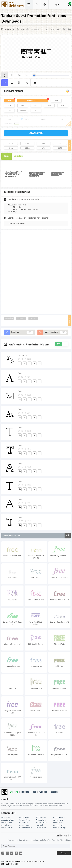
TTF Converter (41, 817)
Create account (7, 828)
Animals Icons (41, 820)
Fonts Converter (59, 817)
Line (9, 111)
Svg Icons (13, 5)
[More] (40, 363)
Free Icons (25, 792)
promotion (23, 355)
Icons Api (39, 825)
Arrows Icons (58, 820)
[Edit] (25, 363)
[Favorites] (30, 363)
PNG (56, 101)
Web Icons (43, 792)
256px (11, 148)
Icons (6, 156)
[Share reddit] (52, 30)
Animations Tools (8, 820)
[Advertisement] (36, 272)
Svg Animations (24, 820)
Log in (57, 4)
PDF (9, 106)
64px (44, 143)
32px (27, 143)
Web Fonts (14, 792)
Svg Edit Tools (24, 817)
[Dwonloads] (35, 363)
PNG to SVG (6, 817)
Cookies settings (59, 828)
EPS (23, 106)
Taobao (33, 318)
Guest (21, 318)
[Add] (20, 363)
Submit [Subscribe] (64, 853)
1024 (44, 148)
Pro (34, 83)
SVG (9, 101)
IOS (36, 111)
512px (27, 148)
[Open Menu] (45, 4)
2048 (60, 148)
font (20, 373)
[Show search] (37, 4)
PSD (49, 106)
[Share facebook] (47, 30)
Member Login (59, 825)
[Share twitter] (58, 30)
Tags (34, 792)
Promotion (9, 318)
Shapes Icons (24, 825)
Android (23, 111)
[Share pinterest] (64, 30)
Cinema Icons (58, 823)
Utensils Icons (7, 825)
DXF (63, 106)
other (22, 30)
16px (11, 143)
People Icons (23, 823)
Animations (19, 156)
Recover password (25, 828)
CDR (36, 106)
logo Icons (55, 792)
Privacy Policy (41, 828)
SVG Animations (33, 101)
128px (60, 143)
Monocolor (9, 30)
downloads (36, 133)
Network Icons (41, 823)
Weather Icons (7, 823)
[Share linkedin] (68, 30)
